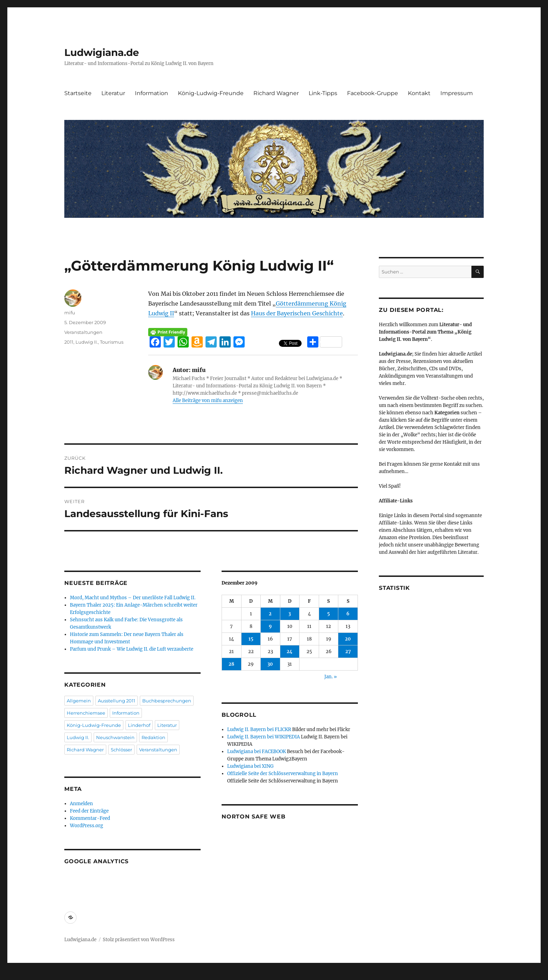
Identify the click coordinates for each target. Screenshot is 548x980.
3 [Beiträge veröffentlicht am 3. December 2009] (290, 614)
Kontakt (419, 93)
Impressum (457, 93)
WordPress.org (86, 826)
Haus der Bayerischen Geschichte (297, 313)
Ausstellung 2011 (117, 701)
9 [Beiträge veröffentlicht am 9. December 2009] (270, 626)
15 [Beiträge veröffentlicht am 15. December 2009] (251, 639)
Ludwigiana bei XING (250, 766)
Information (152, 93)
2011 (69, 342)
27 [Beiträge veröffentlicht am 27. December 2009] (348, 652)
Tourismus (112, 342)
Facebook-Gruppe (373, 93)
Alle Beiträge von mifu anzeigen (208, 400)
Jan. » (331, 677)
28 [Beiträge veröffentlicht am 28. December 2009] (231, 664)
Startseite (78, 93)
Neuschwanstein (115, 737)
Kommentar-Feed (90, 818)
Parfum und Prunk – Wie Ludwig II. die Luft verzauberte (132, 649)
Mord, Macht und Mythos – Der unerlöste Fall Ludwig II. (133, 598)
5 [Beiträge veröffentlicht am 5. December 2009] (329, 614)
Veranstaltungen (83, 332)
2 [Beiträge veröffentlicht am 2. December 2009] (270, 614)
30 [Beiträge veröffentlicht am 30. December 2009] (270, 664)
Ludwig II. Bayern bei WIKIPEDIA (264, 737)
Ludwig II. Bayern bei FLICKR (259, 729)
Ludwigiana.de (102, 52)
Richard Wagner (276, 93)
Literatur (113, 93)
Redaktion (153, 737)
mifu (70, 313)
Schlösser (121, 750)
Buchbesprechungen (167, 701)
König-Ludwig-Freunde (211, 93)
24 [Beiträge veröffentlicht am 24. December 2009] (290, 652)
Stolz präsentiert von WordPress (139, 940)
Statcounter (17, 975)
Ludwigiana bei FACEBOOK (257, 752)
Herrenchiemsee (86, 713)
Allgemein (79, 701)
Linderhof (139, 725)
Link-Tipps (323, 93)
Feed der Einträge (89, 811)
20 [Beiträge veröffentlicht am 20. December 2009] (348, 639)
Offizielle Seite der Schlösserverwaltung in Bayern (283, 774)
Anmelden (81, 804)
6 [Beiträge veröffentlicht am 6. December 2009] (348, 614)
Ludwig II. (87, 342)
